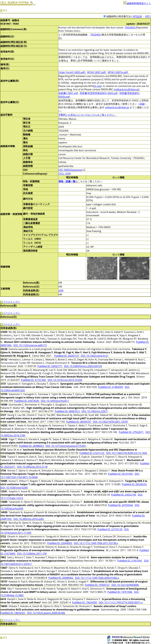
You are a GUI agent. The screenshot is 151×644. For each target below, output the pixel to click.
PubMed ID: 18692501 (13, 613)
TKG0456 (130, 28)
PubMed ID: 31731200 (34, 380)
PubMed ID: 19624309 (85, 602)
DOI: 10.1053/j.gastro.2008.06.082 (46, 613)
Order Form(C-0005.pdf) (72, 72)
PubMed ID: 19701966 (120, 592)
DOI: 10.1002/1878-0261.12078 (110, 422)
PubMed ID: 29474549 (27, 401)
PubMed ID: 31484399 (111, 387)
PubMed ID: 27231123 (92, 453)
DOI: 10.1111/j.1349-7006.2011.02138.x (96, 543)
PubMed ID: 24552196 (124, 495)
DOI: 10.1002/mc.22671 (95, 411)
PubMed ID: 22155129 (110, 529)
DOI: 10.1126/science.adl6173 (30, 345)
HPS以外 (137, 16)
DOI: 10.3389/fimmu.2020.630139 (83, 366)
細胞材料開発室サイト (137, 3)
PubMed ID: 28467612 (68, 411)
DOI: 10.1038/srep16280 (14, 488)
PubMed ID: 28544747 (79, 422)
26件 (61, 291)
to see (97, 86)
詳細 (142, 104)
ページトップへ (10, 302)
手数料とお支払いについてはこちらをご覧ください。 (87, 115)
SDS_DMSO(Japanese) (71, 170)
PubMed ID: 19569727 (98, 585)
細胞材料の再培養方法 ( (118, 16)
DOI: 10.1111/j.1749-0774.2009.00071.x (121, 602)
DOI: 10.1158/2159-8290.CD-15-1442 (127, 453)
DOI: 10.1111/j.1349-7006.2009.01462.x (97, 578)
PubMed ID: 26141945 (121, 474)
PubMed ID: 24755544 (121, 505)
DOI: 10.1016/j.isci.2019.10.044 (65, 380)
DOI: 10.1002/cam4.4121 (95, 356)
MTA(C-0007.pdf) (97, 72)
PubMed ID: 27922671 (132, 432)
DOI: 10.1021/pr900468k (125, 585)
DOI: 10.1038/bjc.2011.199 (32, 554)
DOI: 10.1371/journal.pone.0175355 (66, 446)
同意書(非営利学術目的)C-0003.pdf (99, 93)
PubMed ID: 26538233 (134, 484)
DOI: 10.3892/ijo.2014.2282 (29, 519)
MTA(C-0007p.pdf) (118, 72)
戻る (4, 10)
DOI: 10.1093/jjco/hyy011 (55, 401)
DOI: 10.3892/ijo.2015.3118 (32, 467)
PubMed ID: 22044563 (60, 543)
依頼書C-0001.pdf (68, 93)
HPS (147, 16)
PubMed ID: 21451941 (130, 561)
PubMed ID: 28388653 (32, 446)
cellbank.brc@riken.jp (127, 89)
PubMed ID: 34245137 (67, 356)
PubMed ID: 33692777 (50, 366)
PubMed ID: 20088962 (61, 578)
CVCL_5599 (65, 174)
